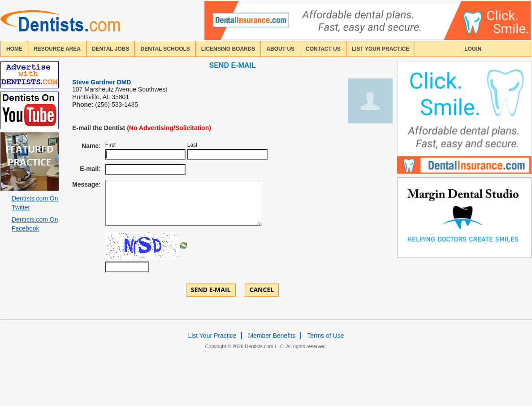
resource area (57, 49)
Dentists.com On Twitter (35, 203)
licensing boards (228, 49)
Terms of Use (325, 336)
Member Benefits (272, 336)
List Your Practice (381, 49)
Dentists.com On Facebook (35, 224)
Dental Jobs (111, 49)
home (14, 49)
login (473, 49)
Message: (87, 184)
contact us (323, 49)
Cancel (262, 290)
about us (280, 49)
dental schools (165, 49)
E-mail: (90, 169)
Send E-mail (211, 290)
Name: (91, 146)
